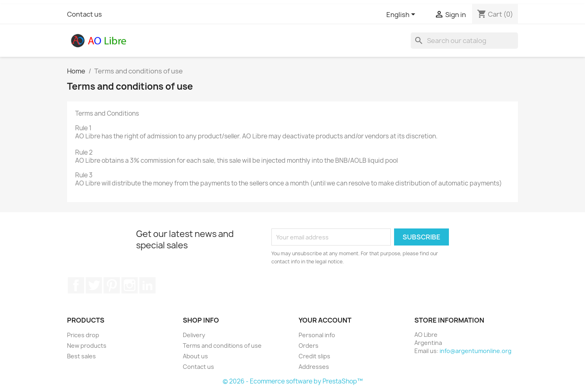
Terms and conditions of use (222, 346)
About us (195, 356)
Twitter (94, 285)
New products (87, 346)
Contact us (84, 14)
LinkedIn (147, 285)
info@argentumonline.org (476, 351)
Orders (309, 346)
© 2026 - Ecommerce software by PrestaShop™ (293, 381)
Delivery (194, 335)
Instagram (130, 285)
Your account (325, 320)
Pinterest (112, 285)
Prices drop (83, 335)
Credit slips (314, 356)
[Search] (464, 41)
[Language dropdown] (402, 15)
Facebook (76, 285)
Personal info (317, 335)
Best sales (81, 356)
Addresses (314, 367)
